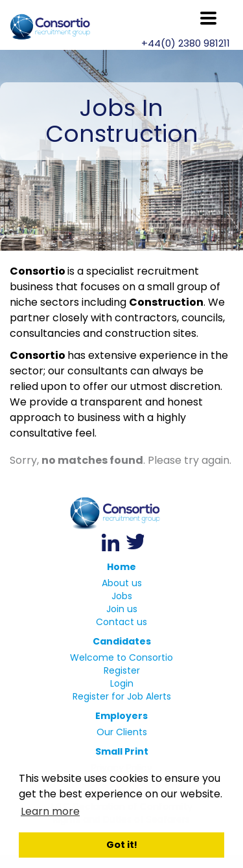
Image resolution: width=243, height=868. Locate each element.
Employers (121, 716)
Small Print (122, 751)
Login (122, 683)
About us (122, 583)
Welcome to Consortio (121, 657)
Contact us (121, 622)
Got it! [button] (122, 845)
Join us (122, 609)
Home (121, 567)
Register (122, 670)
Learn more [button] (50, 811)
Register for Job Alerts (122, 696)
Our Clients (122, 732)
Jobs (122, 596)
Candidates (122, 641)
